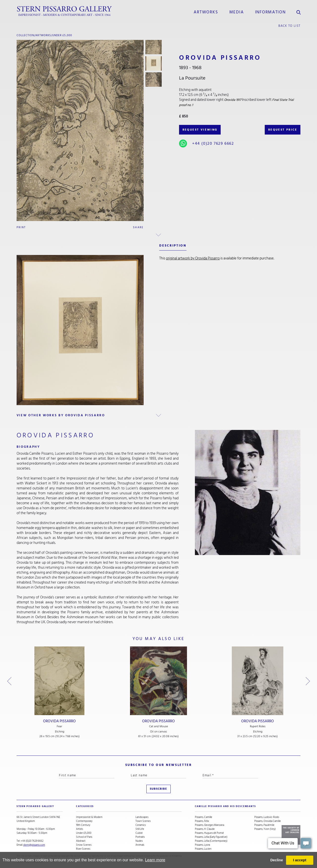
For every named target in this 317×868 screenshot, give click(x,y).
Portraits (140, 837)
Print (21, 227)
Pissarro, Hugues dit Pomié (209, 833)
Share (138, 227)
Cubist (139, 833)
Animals (140, 845)
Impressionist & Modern (89, 817)
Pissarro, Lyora (202, 845)
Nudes (139, 841)
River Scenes (83, 849)
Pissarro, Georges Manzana (210, 825)
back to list (289, 26)
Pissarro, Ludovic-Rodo (267, 817)
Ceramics (141, 825)
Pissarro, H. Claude (205, 829)
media (237, 12)
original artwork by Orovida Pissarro (193, 258)
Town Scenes (143, 821)
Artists (79, 829)
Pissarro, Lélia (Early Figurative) (211, 837)
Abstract (81, 841)
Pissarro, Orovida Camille (268, 821)
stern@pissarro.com (34, 845)
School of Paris (84, 837)
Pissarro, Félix (202, 821)
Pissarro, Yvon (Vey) (265, 829)
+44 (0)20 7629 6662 (213, 143)
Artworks (206, 12)
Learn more (155, 860)
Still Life (140, 829)
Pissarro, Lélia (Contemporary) (211, 841)
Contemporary (84, 821)
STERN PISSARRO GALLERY (35, 806)
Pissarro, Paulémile (264, 825)
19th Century (83, 825)
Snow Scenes (84, 845)
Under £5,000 (62, 35)
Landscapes (142, 817)
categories (85, 806)
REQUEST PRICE (283, 130)
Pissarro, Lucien (203, 849)
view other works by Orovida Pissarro (61, 415)
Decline (277, 860)
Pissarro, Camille (204, 817)
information (270, 12)
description (173, 246)
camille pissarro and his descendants (225, 806)
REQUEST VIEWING (200, 130)
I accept (300, 860)
